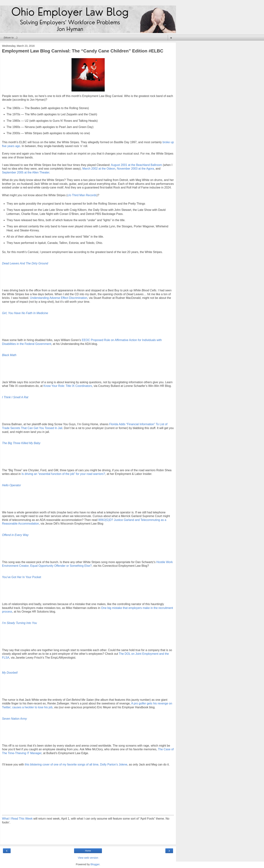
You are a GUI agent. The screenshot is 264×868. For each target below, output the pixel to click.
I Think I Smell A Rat (15, 397)
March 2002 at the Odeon (99, 169)
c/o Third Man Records (82, 195)
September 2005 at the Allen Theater (26, 172)
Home (88, 851)
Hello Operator (11, 485)
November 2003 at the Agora (135, 169)
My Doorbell (10, 673)
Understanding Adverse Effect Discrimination (59, 298)
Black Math (9, 355)
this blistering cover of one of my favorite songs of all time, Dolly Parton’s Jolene (76, 764)
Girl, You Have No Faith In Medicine (25, 313)
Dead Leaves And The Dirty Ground (25, 263)
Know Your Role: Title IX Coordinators (68, 386)
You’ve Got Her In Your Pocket (22, 577)
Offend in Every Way (15, 535)
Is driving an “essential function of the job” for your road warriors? (63, 474)
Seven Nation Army (14, 719)
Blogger (95, 864)
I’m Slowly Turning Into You (19, 623)
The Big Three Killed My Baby (21, 443)
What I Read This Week (17, 819)
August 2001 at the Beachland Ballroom (136, 165)
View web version (88, 858)
